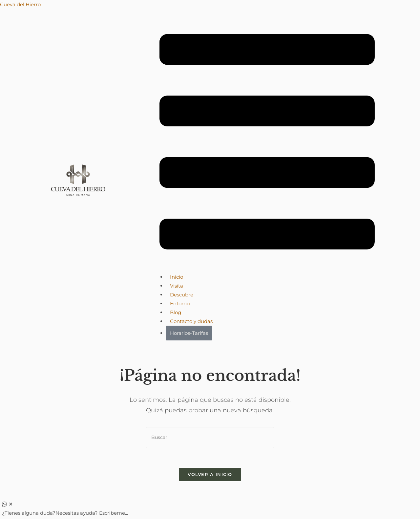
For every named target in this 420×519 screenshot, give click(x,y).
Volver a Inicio (210, 474)
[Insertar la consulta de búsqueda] (210, 437)
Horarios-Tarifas (189, 333)
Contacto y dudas (191, 321)
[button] (267, 143)
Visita (177, 286)
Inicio (177, 277)
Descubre (182, 295)
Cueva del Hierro (20, 4)
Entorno (180, 303)
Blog (176, 312)
